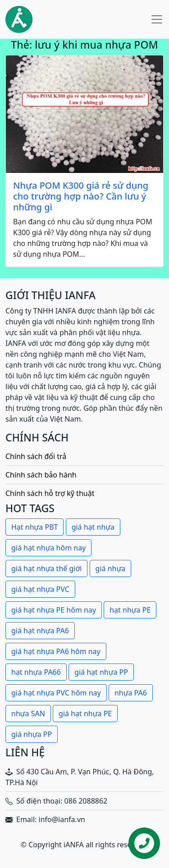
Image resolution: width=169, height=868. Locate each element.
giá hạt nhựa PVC (40, 589)
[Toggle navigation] (157, 19)
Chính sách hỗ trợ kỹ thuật (50, 493)
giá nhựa (111, 568)
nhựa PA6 (131, 693)
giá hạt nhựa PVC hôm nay (56, 693)
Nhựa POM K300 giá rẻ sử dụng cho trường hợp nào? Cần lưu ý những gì (81, 196)
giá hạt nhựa (93, 527)
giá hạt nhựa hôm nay (48, 548)
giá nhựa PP (32, 734)
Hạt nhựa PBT (34, 527)
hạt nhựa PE (130, 610)
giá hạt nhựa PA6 (40, 631)
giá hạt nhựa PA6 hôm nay (56, 651)
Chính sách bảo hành (41, 475)
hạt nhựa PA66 (36, 672)
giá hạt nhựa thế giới (46, 568)
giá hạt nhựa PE (85, 713)
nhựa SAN (28, 713)
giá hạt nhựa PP (101, 672)
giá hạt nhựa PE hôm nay (54, 610)
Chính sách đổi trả (36, 456)
